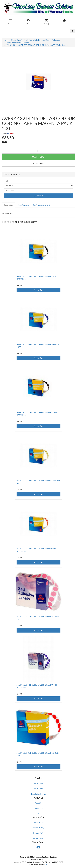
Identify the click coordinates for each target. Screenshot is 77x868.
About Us (39, 803)
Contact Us (39, 808)
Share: (9, 134)
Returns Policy (38, 833)
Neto (47, 864)
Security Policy (39, 838)
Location (39, 813)
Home (6, 40)
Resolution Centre (39, 794)
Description (9, 205)
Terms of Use (39, 822)
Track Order (39, 789)
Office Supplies (17, 40)
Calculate (39, 196)
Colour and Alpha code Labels (18, 42)
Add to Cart (39, 157)
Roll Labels (56, 40)
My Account (39, 783)
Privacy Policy (38, 828)
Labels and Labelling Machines (38, 40)
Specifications (23, 205)
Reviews (42, 205)
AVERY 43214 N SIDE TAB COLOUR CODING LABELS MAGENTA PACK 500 (37, 45)
